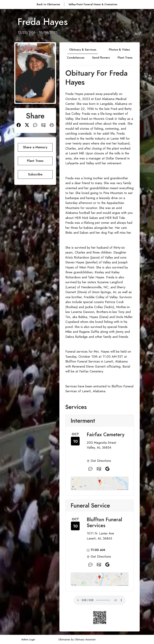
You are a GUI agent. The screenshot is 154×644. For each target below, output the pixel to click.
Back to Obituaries (48, 4)
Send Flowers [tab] (101, 58)
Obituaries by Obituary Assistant (77, 639)
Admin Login (28, 639)
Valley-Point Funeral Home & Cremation (93, 4)
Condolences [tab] (76, 58)
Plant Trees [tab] (125, 58)
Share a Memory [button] (35, 147)
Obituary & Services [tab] (83, 50)
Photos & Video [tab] (119, 50)
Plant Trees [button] (35, 161)
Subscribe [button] (35, 174)
